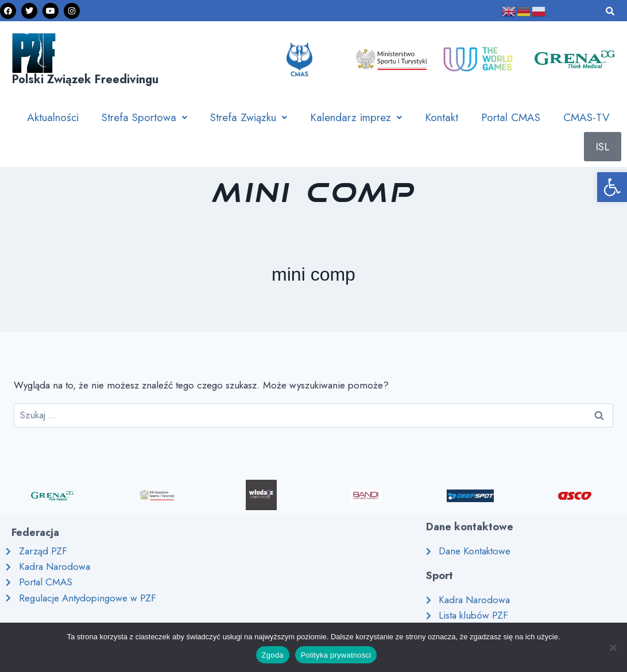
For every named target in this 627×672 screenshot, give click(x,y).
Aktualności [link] (53, 117)
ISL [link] (603, 147)
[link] (612, 187)
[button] (144, 117)
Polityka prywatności (336, 655)
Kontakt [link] (442, 117)
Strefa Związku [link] (249, 117)
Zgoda (273, 655)
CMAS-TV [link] (587, 117)
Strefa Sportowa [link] (144, 117)
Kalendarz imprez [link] (356, 117)
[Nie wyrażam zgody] (613, 647)
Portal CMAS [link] (511, 117)
